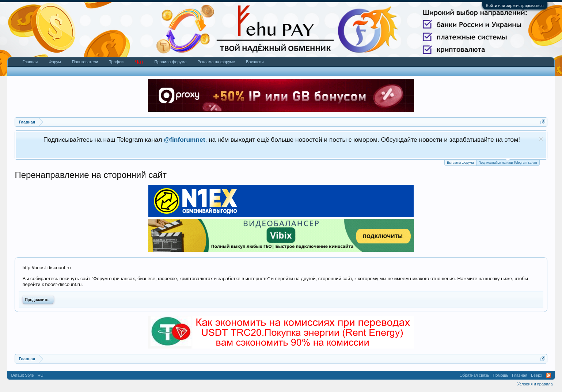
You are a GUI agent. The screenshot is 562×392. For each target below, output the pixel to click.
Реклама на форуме (217, 62)
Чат (139, 62)
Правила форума (171, 62)
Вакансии (255, 62)
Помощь (501, 375)
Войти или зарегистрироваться (515, 5)
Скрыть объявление (541, 139)
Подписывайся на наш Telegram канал (508, 162)
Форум (55, 62)
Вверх (537, 375)
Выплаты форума (460, 163)
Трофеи (116, 62)
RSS (548, 375)
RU (41, 375)
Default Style (22, 375)
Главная (30, 62)
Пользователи (85, 62)
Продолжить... (38, 300)
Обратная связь (474, 375)
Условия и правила (535, 384)
